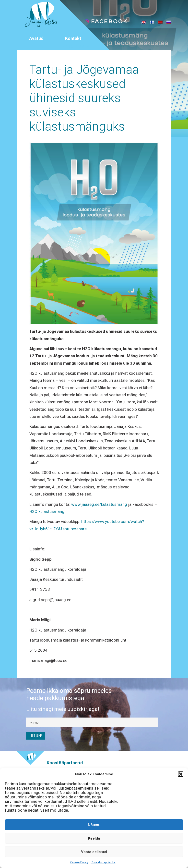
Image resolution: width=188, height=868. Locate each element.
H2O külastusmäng (47, 511)
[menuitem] (144, 22)
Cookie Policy (79, 862)
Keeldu (94, 838)
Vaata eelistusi (94, 852)
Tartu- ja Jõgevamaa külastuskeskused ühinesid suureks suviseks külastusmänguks (84, 98)
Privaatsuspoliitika (103, 862)
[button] (181, 774)
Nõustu (94, 825)
